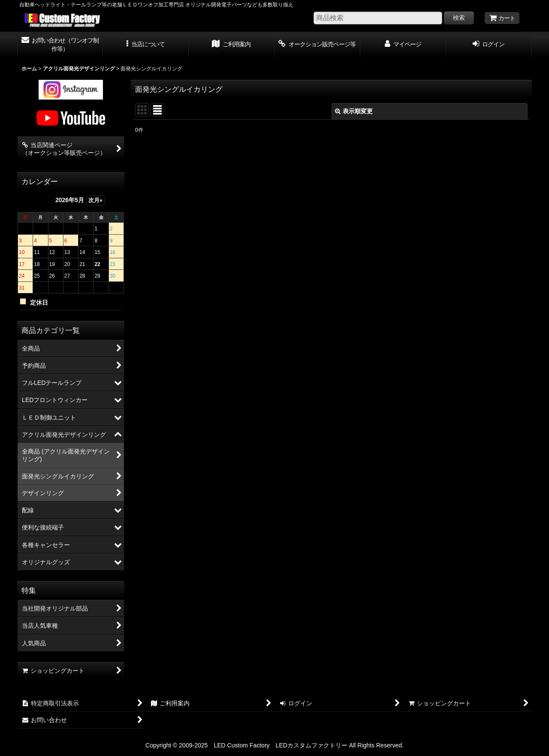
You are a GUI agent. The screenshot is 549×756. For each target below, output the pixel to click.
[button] (146, 45)
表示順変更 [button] (354, 111)
